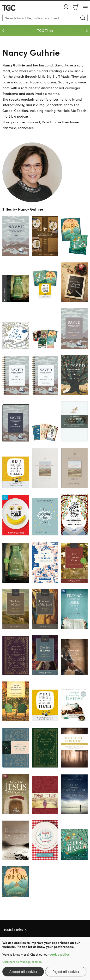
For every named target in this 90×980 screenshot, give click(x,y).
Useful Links (13, 930)
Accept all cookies (23, 971)
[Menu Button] (85, 8)
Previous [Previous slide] (3, 31)
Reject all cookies (66, 971)
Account (66, 7)
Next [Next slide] (87, 31)
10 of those (16, 8)
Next (83, 561)
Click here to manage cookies (22, 962)
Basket (76, 7)
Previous (7, 561)
